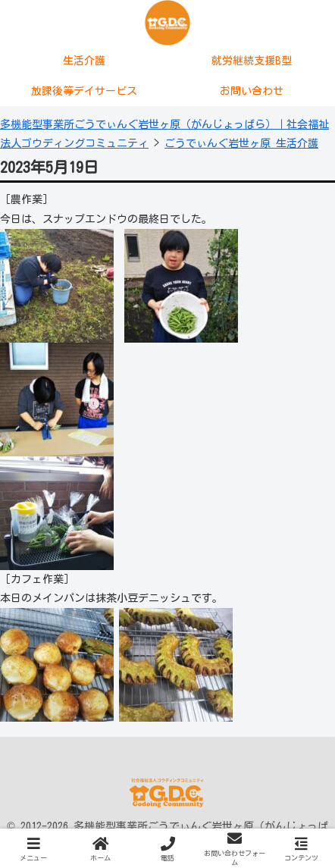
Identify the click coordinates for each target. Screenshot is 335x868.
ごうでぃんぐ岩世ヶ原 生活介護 (241, 143)
